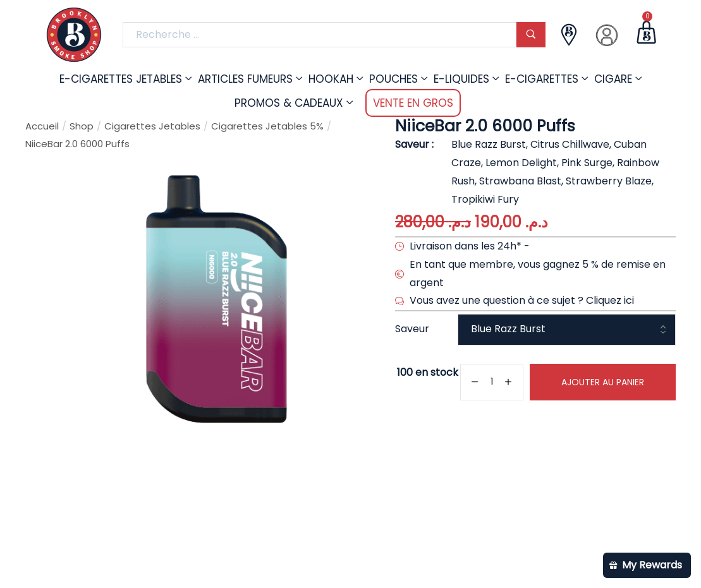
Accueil (42, 126)
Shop (82, 126)
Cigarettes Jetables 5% (267, 126)
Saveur (412, 329)
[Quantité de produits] (491, 382)
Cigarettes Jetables (152, 126)
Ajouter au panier (603, 382)
